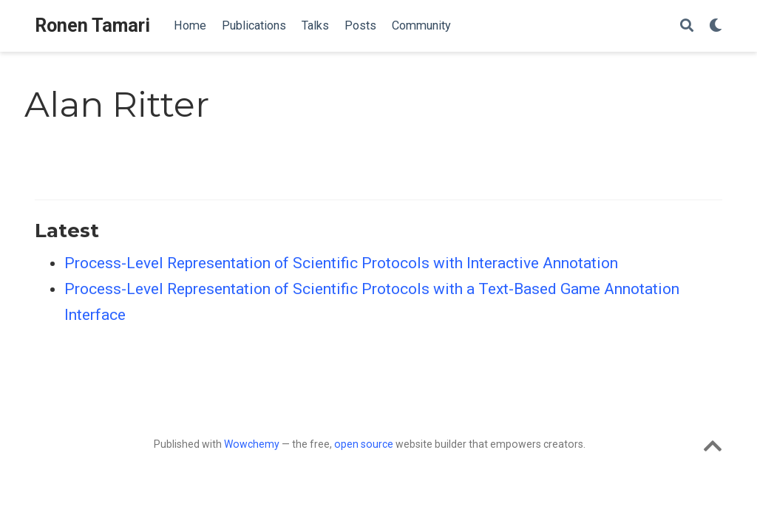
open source (364, 444)
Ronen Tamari (92, 25)
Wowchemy (252, 444)
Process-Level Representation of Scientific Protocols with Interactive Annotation (341, 263)
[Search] (687, 26)
